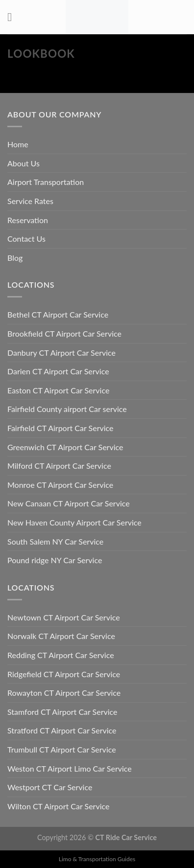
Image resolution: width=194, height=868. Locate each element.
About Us (24, 163)
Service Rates (30, 201)
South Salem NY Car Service (55, 541)
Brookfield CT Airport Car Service (64, 333)
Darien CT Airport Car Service (58, 371)
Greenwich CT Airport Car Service (65, 447)
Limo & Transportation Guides (97, 859)
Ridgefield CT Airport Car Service (64, 674)
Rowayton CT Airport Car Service (64, 693)
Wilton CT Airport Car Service (58, 806)
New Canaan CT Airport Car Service (69, 503)
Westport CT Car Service (50, 787)
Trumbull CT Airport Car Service (62, 749)
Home (18, 144)
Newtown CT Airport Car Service (64, 617)
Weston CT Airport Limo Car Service (70, 768)
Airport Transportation (46, 182)
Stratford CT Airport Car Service (62, 730)
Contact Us (26, 239)
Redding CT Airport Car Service (61, 655)
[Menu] (13, 17)
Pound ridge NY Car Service (55, 560)
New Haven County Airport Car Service (74, 522)
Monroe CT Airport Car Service (60, 485)
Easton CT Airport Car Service (58, 390)
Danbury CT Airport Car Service (61, 353)
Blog (15, 258)
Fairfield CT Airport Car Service (61, 428)
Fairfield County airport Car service (67, 409)
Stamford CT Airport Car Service (62, 712)
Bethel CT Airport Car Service (58, 314)
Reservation (28, 220)
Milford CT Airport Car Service (59, 466)
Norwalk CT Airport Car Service (61, 636)
